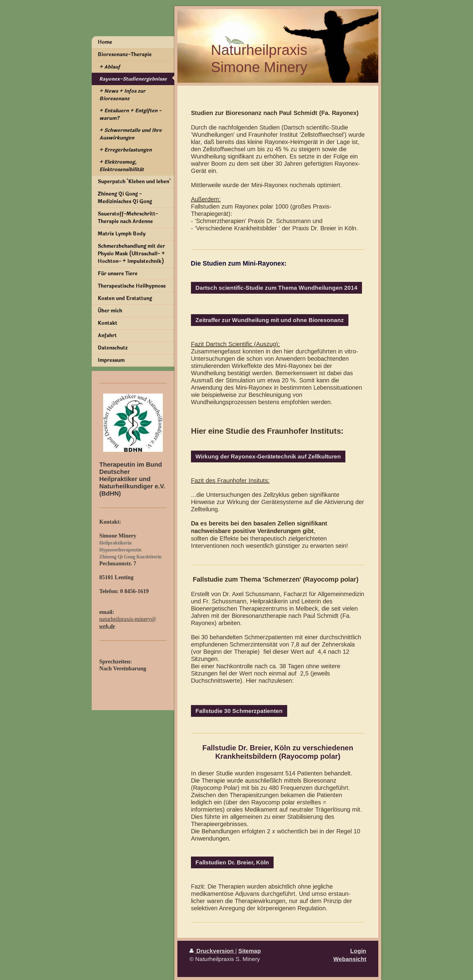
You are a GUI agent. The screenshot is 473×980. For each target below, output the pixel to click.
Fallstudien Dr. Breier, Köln (232, 862)
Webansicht (350, 959)
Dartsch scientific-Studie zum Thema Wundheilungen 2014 (276, 288)
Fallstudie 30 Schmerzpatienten (239, 711)
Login (358, 951)
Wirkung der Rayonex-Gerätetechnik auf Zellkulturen (268, 456)
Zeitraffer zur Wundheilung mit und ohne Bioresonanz (270, 320)
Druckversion (212, 951)
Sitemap (250, 951)
